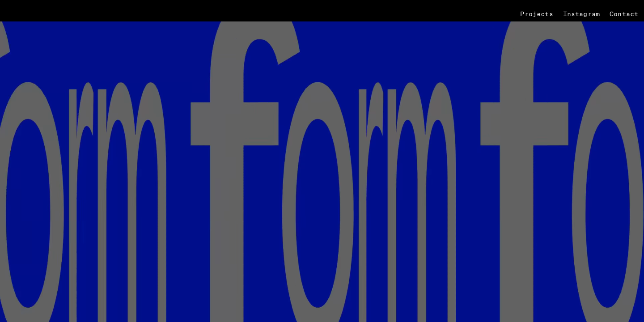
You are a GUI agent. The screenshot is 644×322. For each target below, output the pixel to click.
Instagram (581, 14)
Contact (624, 14)
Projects (536, 14)
